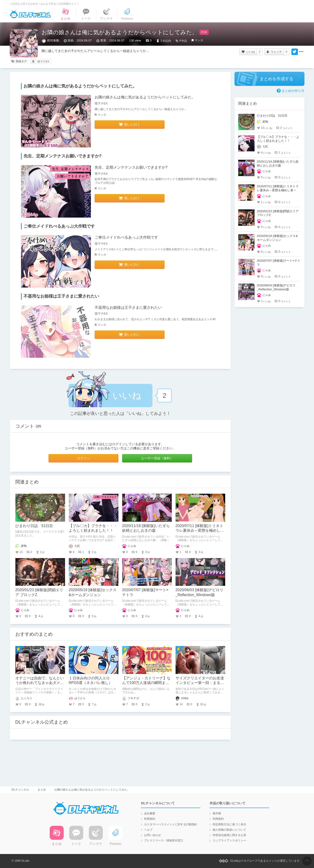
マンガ (199, 40)
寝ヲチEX (43, 62)
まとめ (42, 790)
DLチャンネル (30, 14)
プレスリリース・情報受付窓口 (164, 840)
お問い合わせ (152, 835)
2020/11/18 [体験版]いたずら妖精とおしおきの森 (278, 163)
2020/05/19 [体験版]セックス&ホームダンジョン (277, 238)
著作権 (217, 813)
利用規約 (150, 819)
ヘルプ (148, 830)
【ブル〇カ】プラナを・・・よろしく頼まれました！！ (278, 139)
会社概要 (150, 813)
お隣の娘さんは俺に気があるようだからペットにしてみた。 (145, 97)
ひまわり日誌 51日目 (34, 526)
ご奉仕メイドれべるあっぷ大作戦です (126, 237)
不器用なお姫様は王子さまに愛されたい (128, 307)
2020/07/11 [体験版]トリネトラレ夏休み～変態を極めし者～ (200, 531)
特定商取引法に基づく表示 (229, 824)
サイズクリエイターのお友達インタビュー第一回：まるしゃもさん (200, 683)
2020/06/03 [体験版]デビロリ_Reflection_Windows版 (276, 287)
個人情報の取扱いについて (229, 830)
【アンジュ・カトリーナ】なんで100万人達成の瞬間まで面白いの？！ (146, 683)
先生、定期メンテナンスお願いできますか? (131, 167)
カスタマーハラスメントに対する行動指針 (171, 824)
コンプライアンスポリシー (229, 840)
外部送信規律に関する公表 (229, 835)
